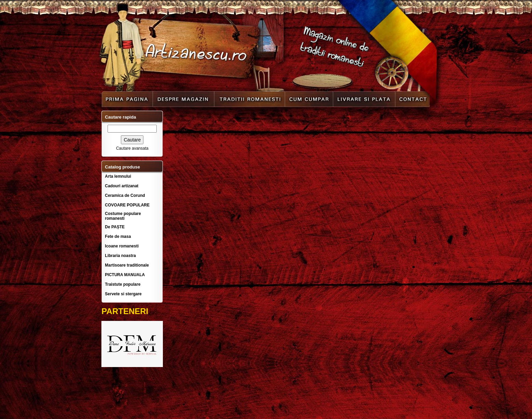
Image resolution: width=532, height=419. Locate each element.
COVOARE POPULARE (127, 205)
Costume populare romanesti (123, 216)
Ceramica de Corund (125, 195)
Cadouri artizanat (122, 186)
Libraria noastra (120, 256)
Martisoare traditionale (127, 265)
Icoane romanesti (122, 246)
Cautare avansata (132, 148)
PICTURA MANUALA (125, 275)
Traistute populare (123, 284)
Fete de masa (118, 236)
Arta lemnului (118, 176)
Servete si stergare (123, 294)
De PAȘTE (115, 227)
